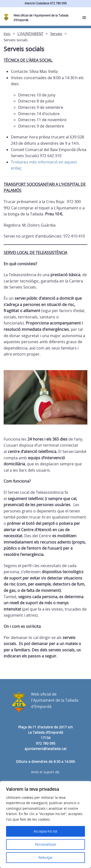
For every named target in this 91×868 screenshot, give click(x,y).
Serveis (56, 34)
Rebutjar (46, 857)
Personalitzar (46, 844)
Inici (7, 34)
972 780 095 (46, 743)
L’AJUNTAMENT (30, 34)
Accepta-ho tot (45, 831)
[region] (45, 825)
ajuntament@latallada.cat (45, 749)
